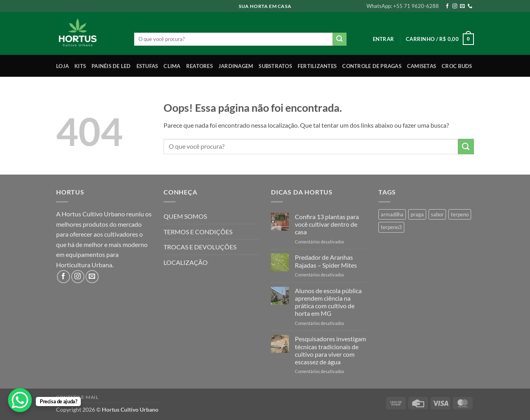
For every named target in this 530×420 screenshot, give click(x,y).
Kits (80, 66)
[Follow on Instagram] (455, 6)
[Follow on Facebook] (447, 6)
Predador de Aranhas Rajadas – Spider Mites (326, 261)
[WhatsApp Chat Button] (20, 400)
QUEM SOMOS (185, 216)
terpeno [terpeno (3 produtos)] (460, 214)
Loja (62, 66)
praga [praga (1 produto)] (417, 214)
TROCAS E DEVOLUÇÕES (200, 247)
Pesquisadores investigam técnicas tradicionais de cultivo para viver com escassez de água (330, 350)
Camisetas (422, 66)
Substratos (275, 66)
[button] (384, 39)
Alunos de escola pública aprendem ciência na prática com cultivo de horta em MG (328, 302)
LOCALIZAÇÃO (186, 262)
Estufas (147, 66)
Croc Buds (457, 66)
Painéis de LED (111, 66)
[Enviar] (339, 39)
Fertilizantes (317, 66)
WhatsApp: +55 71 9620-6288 (403, 6)
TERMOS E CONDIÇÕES (198, 232)
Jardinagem (236, 66)
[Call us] (470, 6)
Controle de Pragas (372, 66)
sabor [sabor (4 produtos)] (437, 214)
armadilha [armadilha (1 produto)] (392, 214)
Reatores (200, 66)
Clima (172, 66)
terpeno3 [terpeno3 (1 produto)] (391, 227)
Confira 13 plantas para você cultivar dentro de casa (327, 224)
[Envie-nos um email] (462, 6)
